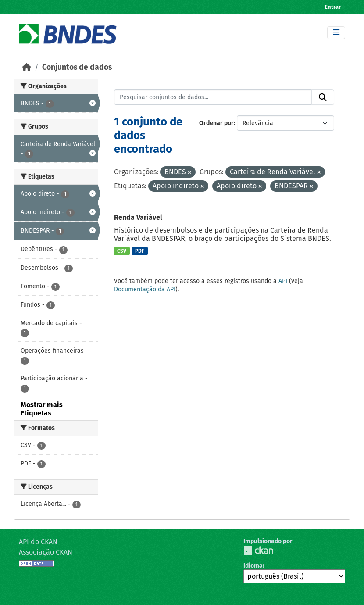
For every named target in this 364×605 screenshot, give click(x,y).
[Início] (27, 67)
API (283, 281)
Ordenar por (216, 123)
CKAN (258, 550)
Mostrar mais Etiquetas (42, 409)
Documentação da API (145, 289)
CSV (122, 251)
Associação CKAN (46, 552)
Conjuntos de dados (77, 67)
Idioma (253, 566)
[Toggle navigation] (336, 33)
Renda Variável (138, 217)
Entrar (333, 7)
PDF (140, 251)
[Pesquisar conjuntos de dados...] (213, 97)
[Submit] (323, 97)
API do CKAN (38, 542)
